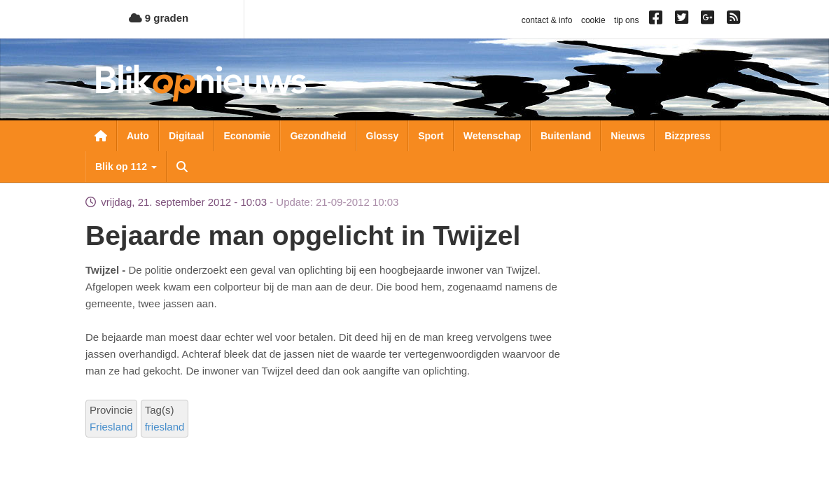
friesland (165, 427)
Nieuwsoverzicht (101, 136)
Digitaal (187, 136)
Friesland (111, 427)
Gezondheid (318, 136)
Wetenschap (492, 136)
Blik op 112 (126, 167)
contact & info (547, 20)
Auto (138, 136)
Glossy (383, 136)
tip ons (626, 20)
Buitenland (566, 136)
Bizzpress (687, 136)
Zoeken (182, 167)
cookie (593, 20)
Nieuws (628, 136)
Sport (431, 136)
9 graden (159, 18)
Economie (247, 136)
